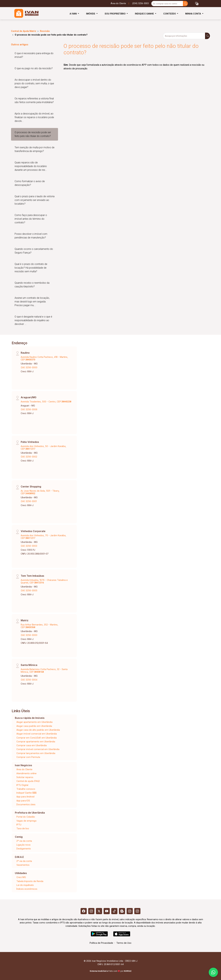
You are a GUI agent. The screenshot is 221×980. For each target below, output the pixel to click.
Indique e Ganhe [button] (145, 14)
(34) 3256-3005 (29, 590)
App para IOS (23, 801)
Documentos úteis (26, 804)
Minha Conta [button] (193, 14)
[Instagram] (91, 911)
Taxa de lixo (23, 828)
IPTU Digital (22, 785)
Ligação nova (23, 845)
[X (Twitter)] (99, 911)
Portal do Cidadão (26, 817)
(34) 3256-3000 (29, 367)
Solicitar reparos (25, 777)
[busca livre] (185, 4)
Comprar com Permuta (28, 757)
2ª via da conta (24, 841)
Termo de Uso (124, 943)
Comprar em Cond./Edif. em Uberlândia (37, 738)
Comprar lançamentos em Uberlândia (36, 753)
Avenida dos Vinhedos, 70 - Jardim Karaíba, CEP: (43, 537)
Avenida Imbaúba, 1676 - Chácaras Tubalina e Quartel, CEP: (44, 581)
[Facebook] (84, 911)
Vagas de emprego (26, 821)
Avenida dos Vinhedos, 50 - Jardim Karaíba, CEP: (43, 447)
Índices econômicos (27, 889)
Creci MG (21, 877)
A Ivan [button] (74, 14)
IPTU (19, 825)
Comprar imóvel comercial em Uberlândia (38, 749)
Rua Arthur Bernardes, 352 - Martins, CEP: (39, 626)
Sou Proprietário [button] (115, 14)
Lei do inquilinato (25, 885)
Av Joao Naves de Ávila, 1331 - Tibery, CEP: (40, 492)
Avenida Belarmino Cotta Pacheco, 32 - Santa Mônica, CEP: (44, 671)
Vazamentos (23, 865)
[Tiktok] (114, 911)
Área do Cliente (118, 3)
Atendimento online (26, 773)
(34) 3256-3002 (29, 457)
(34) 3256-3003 (29, 546)
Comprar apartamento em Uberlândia (36, 741)
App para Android (25, 797)
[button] (197, 4)
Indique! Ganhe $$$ (26, 793)
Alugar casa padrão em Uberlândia (34, 726)
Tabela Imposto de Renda (30, 881)
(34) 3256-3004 (29, 680)
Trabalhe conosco (26, 789)
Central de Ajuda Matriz (24, 31)
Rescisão (45, 31)
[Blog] (122, 911)
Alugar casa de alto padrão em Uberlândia (38, 730)
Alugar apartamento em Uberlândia (34, 722)
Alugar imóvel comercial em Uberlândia (37, 734)
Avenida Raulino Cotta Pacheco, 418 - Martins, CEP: (44, 358)
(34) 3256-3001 (29, 501)
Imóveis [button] (91, 14)
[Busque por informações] (184, 36)
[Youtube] (107, 911)
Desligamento (24, 849)
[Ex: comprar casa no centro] (167, 4)
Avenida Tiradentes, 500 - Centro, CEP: (46, 402)
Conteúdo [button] (170, 14)
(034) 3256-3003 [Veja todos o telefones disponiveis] (141, 3)
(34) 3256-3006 (29, 409)
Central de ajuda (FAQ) (28, 781)
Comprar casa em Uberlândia (32, 745)
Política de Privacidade (101, 943)
